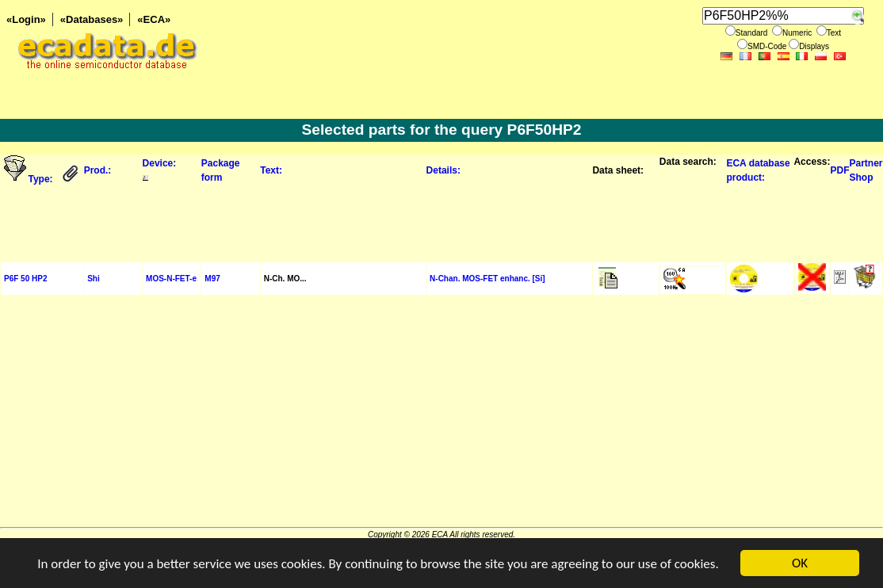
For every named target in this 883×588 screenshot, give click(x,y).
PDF (839, 170)
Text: (271, 170)
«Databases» (92, 19)
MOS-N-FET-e (171, 279)
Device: (160, 163)
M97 (212, 279)
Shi (94, 279)
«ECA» (154, 19)
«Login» (26, 19)
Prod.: (98, 170)
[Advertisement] (441, 222)
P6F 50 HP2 (25, 279)
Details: (443, 170)
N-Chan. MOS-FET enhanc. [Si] (487, 279)
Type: (42, 179)
